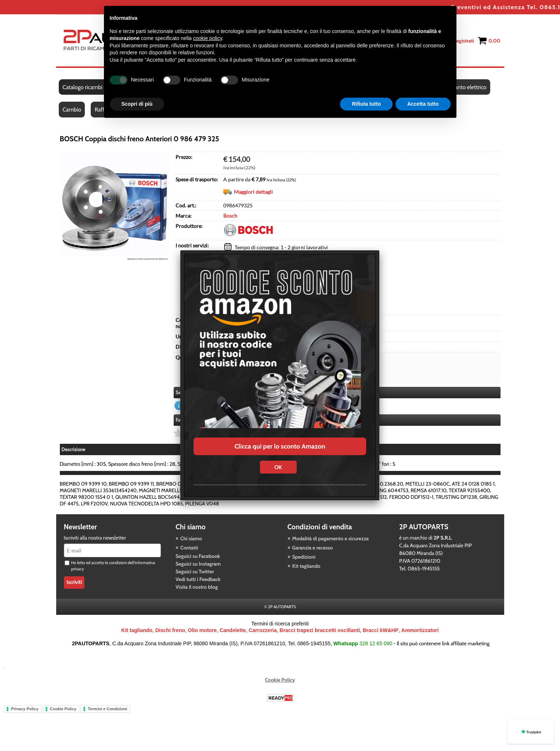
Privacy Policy (25, 710)
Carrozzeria (263, 631)
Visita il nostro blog (197, 588)
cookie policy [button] (208, 38)
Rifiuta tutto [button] (366, 104)
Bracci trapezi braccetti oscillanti (320, 631)
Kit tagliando (306, 567)
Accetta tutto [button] (423, 104)
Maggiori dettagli (253, 193)
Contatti (189, 549)
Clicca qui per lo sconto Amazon (280, 446)
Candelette (233, 631)
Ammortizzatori (420, 631)
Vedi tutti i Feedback (198, 580)
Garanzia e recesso (313, 549)
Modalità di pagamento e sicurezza (330, 540)
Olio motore (203, 631)
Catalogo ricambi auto (89, 88)
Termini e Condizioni (107, 710)
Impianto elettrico (466, 88)
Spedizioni (304, 558)
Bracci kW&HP (381, 631)
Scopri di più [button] (137, 104)
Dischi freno (170, 631)
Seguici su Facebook (198, 557)
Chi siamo (191, 540)
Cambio (72, 111)
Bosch (230, 217)
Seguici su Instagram (198, 565)
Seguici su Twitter (195, 573)
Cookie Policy (280, 681)
